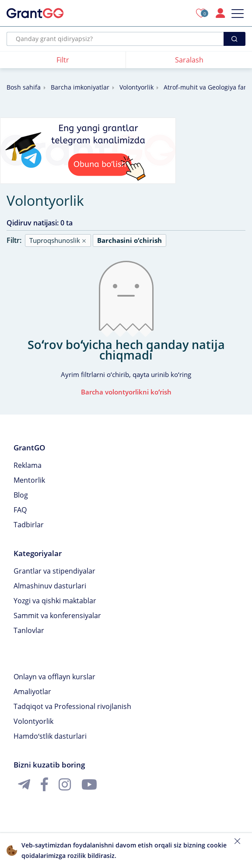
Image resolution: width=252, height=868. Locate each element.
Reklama (28, 465)
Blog (21, 495)
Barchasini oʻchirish (129, 240)
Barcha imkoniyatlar (80, 87)
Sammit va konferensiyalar (57, 616)
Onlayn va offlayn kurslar (54, 677)
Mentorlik (29, 480)
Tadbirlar (29, 525)
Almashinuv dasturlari (50, 586)
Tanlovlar (29, 630)
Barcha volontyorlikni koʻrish (126, 392)
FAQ (20, 510)
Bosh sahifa (24, 87)
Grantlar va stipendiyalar (54, 571)
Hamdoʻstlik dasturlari (50, 736)
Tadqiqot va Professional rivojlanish (72, 706)
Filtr (63, 60)
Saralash (189, 60)
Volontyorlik (136, 87)
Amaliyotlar (32, 692)
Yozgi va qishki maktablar (55, 601)
